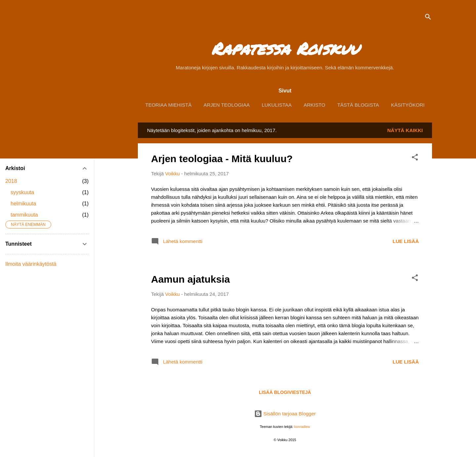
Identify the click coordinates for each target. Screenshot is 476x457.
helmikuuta (23, 204)
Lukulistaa (277, 105)
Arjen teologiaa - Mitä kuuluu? (222, 159)
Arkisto (314, 105)
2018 (11, 181)
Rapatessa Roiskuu (285, 48)
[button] (415, 158)
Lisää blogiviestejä (285, 392)
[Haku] (428, 18)
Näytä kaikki (405, 130)
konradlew (302, 427)
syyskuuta (22, 192)
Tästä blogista (358, 105)
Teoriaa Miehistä (169, 105)
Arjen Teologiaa (227, 105)
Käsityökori (408, 105)
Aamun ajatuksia (190, 279)
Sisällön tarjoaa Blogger (285, 414)
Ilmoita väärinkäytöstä (31, 264)
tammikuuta (24, 215)
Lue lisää (406, 241)
